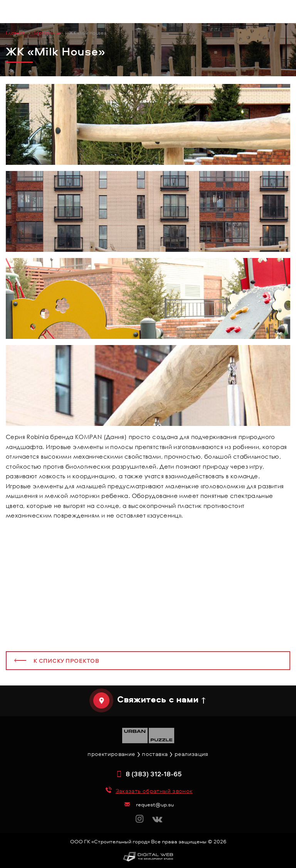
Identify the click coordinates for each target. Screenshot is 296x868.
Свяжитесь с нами (158, 699)
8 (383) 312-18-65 (154, 774)
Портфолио (47, 33)
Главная (15, 33)
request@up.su (155, 804)
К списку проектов (66, 661)
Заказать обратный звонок (154, 791)
